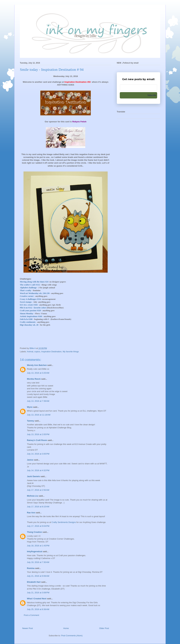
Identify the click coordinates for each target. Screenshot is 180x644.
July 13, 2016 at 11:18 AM (39, 415)
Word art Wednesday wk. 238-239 (35, 293)
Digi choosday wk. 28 (29, 325)
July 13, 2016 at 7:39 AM (38, 401)
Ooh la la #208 (26, 319)
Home (66, 628)
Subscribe (152, 95)
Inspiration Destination (51, 352)
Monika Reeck (34, 379)
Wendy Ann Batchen (37, 365)
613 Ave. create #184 (29, 305)
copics (37, 352)
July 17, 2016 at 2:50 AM (38, 490)
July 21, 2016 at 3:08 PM (38, 593)
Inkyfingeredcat (35, 551)
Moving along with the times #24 (34, 282)
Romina (31, 568)
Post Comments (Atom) (72, 636)
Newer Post (28, 628)
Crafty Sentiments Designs (64, 522)
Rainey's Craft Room (37, 440)
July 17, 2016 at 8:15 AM (38, 507)
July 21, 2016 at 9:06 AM (38, 576)
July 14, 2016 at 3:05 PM (38, 454)
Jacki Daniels (33, 476)
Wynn (30, 407)
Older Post (104, 628)
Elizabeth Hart (34, 582)
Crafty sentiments (28, 322)
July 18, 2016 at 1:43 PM (38, 546)
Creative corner (27, 296)
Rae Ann (31, 513)
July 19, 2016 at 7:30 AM (38, 562)
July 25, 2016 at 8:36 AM (38, 609)
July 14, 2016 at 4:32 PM (38, 470)
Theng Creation (34, 532)
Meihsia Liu (33, 496)
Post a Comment (31, 615)
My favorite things (71, 352)
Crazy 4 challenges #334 (30, 299)
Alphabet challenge (28, 288)
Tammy (30, 421)
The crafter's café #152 (30, 285)
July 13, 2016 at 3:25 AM (38, 373)
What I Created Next (37, 599)
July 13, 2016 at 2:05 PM (38, 434)
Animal (30, 352)
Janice (30, 460)
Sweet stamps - (26, 302)
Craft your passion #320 (30, 310)
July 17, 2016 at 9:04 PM (38, 526)
